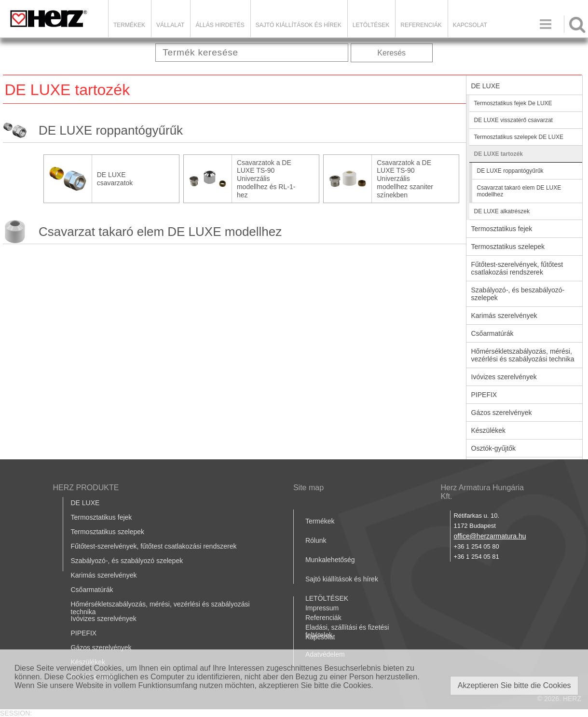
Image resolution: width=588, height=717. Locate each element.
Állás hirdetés (220, 25)
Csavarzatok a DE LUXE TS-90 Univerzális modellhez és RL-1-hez (266, 179)
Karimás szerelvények (504, 316)
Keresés (391, 53)
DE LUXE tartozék (499, 154)
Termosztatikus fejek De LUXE (513, 103)
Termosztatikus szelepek (508, 247)
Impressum (322, 608)
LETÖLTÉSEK (371, 25)
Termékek (129, 25)
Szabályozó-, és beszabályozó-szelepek (518, 294)
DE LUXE (486, 86)
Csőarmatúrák (492, 333)
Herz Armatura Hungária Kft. (482, 492)
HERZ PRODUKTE (86, 488)
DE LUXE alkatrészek (502, 211)
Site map (308, 488)
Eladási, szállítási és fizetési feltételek (347, 631)
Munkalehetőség (330, 560)
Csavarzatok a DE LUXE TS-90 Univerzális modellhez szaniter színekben (405, 179)
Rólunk (316, 540)
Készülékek (489, 430)
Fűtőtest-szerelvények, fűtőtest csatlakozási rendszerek (517, 268)
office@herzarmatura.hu (490, 536)
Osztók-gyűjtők (494, 448)
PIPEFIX (484, 395)
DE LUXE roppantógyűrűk (111, 130)
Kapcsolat (470, 25)
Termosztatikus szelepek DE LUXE (519, 137)
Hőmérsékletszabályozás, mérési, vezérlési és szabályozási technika (523, 355)
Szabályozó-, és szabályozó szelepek (127, 561)
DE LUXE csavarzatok (115, 179)
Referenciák (421, 25)
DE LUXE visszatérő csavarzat (513, 120)
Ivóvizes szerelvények (504, 377)
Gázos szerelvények (502, 413)
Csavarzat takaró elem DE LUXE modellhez (160, 232)
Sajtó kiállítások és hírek (299, 25)
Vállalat (170, 25)
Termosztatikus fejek (502, 229)
